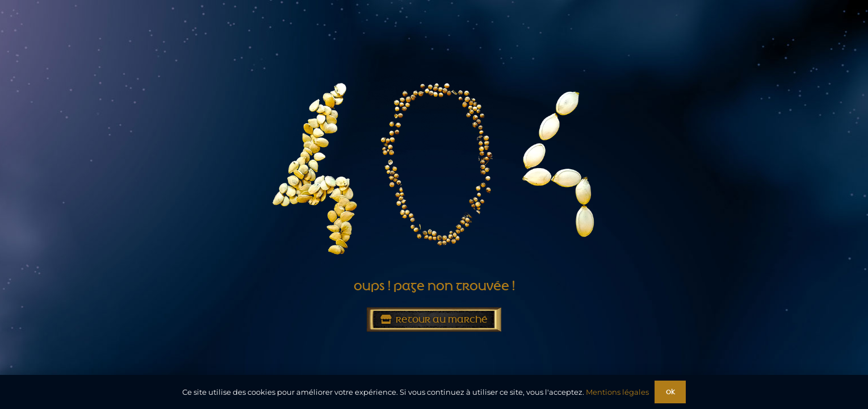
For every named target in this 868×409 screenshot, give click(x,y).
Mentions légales (617, 392)
